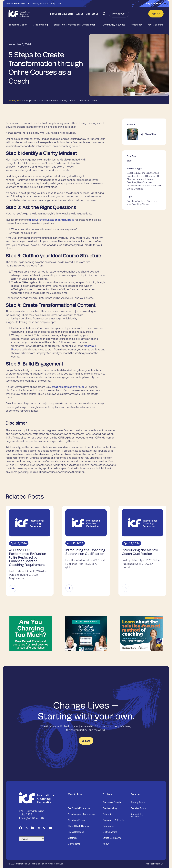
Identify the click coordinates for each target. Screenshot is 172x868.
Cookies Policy (138, 808)
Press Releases (76, 832)
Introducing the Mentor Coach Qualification (140, 552)
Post (19, 100)
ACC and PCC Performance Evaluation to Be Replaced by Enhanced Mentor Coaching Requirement (28, 557)
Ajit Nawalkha (148, 134)
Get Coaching (156, 25)
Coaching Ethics (76, 820)
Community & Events (114, 25)
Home (12, 100)
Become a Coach (18, 25)
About (80, 14)
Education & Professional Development (75, 25)
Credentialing (40, 25)
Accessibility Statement (137, 815)
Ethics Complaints (112, 838)
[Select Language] (32, 839)
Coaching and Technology (81, 814)
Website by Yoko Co (155, 864)
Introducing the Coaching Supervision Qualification (85, 552)
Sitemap (72, 838)
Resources (137, 25)
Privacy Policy (138, 802)
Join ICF (156, 14)
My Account (119, 14)
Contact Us (92, 14)
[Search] (104, 14)
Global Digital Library (79, 826)
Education (108, 814)
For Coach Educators (62, 14)
